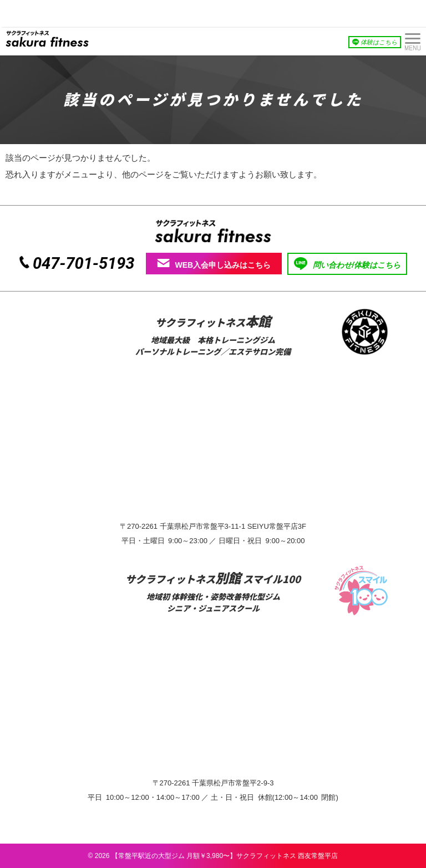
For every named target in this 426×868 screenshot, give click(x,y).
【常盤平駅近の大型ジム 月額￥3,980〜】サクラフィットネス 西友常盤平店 (225, 856)
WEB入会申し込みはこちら (214, 264)
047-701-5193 (84, 263)
